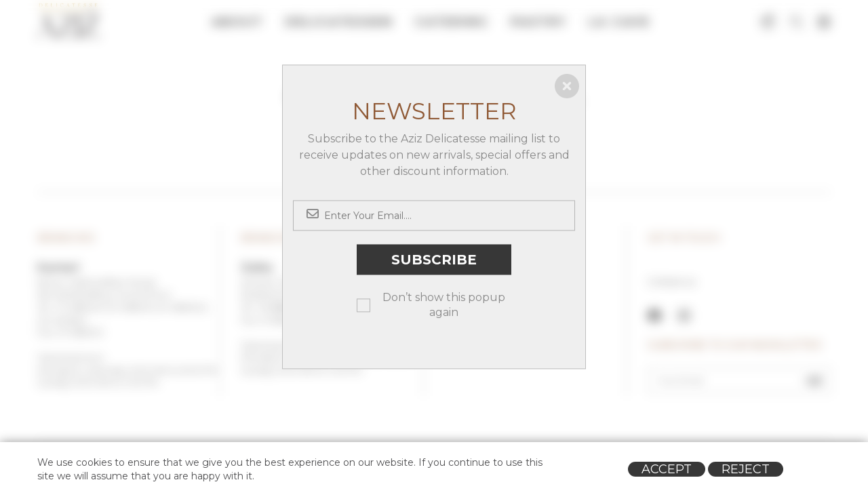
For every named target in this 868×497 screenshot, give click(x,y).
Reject (746, 469)
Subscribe (434, 260)
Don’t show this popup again (444, 305)
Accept (667, 469)
